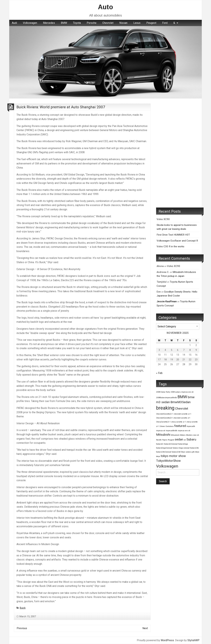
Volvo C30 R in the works (170, 246)
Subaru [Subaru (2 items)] (191, 439)
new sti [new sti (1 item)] (196, 435)
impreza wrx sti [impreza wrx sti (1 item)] (184, 431)
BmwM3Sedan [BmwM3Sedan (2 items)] (181, 402)
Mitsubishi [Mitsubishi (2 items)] (163, 435)
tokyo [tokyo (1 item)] (158, 456)
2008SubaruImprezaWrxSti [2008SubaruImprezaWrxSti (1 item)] (166, 398)
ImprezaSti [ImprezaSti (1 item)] (191, 426)
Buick (23, 608)
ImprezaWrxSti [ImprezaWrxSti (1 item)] (172, 431)
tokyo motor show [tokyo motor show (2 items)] (173, 456)
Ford (165, 23)
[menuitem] (14, 23)
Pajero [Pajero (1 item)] (165, 440)
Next (145, 628)
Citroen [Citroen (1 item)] (162, 426)
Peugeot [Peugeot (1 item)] (171, 440)
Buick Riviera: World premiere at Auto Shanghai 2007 (61, 107)
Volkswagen (30, 23)
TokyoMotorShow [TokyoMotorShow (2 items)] (168, 461)
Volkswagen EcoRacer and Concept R (177, 241)
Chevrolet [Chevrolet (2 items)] (182, 409)
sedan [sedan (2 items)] (179, 439)
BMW (64, 23)
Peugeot (151, 23)
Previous (22, 628)
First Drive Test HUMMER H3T (173, 235)
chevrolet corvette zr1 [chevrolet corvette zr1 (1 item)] (182, 418)
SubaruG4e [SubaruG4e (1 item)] (194, 448)
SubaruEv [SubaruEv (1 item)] (160, 444)
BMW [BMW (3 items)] (182, 397)
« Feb (159, 373)
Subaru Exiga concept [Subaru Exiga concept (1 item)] (181, 448)
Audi (14, 23)
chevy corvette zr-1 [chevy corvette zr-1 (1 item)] (179, 422)
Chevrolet (108, 23)
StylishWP (193, 640)
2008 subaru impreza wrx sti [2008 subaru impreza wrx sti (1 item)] (182, 392)
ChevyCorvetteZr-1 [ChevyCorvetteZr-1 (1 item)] (163, 422)
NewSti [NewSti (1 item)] (159, 440)
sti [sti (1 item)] (185, 440)
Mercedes (49, 23)
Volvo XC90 (163, 219)
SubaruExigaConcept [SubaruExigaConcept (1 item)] (164, 448)
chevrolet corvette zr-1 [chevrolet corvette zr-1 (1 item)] (183, 414)
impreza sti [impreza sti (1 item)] (161, 431)
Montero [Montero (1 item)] (189, 435)
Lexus (137, 23)
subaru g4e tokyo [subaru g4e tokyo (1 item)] (192, 452)
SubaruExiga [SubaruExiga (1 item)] (183, 444)
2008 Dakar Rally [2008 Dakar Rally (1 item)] (163, 392)
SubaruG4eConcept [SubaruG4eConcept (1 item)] (164, 452)
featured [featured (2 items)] (180, 426)
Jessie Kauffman (167, 301)
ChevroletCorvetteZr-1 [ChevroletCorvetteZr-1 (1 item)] (165, 414)
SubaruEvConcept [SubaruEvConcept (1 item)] (171, 444)
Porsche (92, 23)
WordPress (167, 640)
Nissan (123, 23)
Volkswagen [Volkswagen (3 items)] (167, 466)
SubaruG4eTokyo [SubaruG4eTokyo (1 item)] (178, 452)
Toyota (77, 23)
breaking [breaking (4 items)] (165, 408)
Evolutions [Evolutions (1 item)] (170, 426)
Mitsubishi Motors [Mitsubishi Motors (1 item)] (178, 435)
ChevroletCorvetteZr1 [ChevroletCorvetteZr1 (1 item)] (164, 418)
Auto (105, 7)
